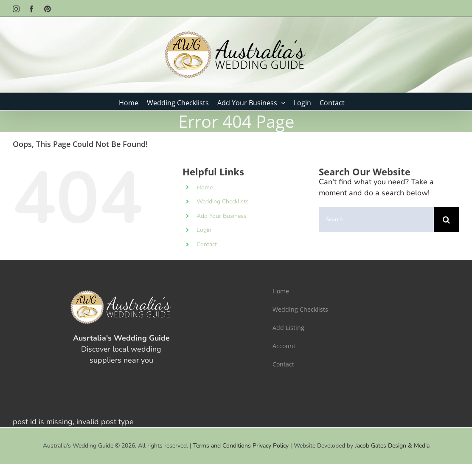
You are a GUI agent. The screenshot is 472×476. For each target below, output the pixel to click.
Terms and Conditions (222, 446)
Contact (207, 244)
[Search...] (376, 220)
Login (204, 230)
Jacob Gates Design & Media (392, 446)
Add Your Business (222, 216)
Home (205, 187)
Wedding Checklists (223, 201)
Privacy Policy (271, 446)
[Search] (447, 220)
